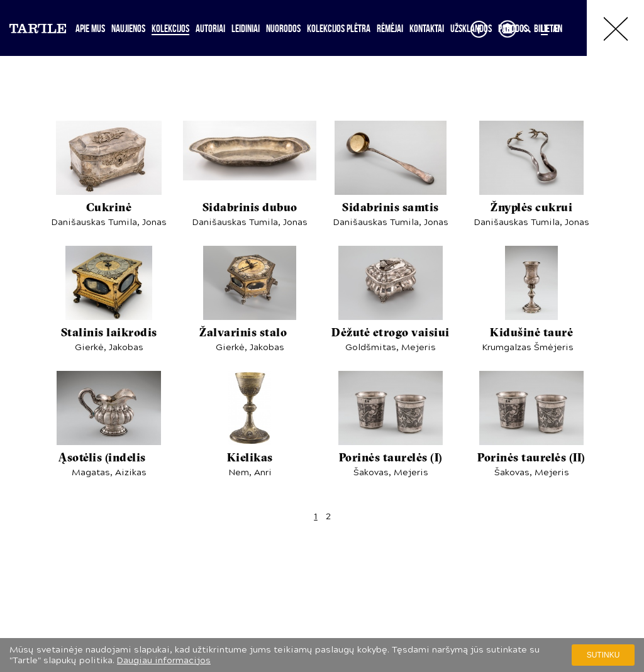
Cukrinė (109, 208)
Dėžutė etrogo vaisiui (391, 333)
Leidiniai (246, 28)
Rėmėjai (390, 28)
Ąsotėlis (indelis (109, 459)
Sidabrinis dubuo (250, 208)
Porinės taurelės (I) (391, 459)
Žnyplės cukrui (531, 208)
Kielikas (250, 459)
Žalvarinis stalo (250, 333)
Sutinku (603, 655)
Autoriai (210, 28)
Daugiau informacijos (164, 660)
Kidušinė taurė (531, 333)
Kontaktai (427, 28)
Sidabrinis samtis (391, 208)
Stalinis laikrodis (109, 333)
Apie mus (90, 28)
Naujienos (128, 28)
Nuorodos (283, 28)
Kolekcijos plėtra (339, 28)
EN (558, 28)
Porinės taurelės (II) (531, 459)
